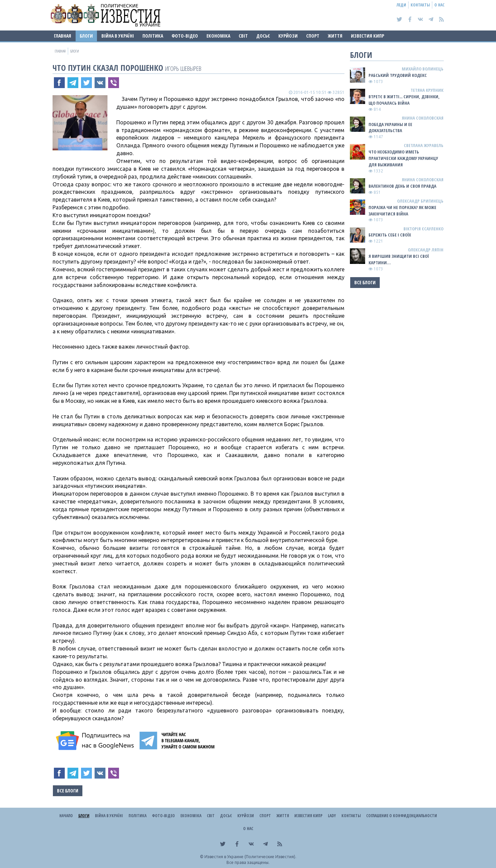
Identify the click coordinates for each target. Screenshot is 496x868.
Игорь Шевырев (183, 68)
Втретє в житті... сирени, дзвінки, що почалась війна (404, 100)
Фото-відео (185, 36)
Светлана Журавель (424, 145)
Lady (332, 816)
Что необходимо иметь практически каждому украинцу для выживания (403, 158)
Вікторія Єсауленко (423, 229)
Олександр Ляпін (426, 250)
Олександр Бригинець (420, 201)
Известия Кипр (368, 36)
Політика (153, 36)
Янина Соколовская (423, 118)
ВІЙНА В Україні (118, 36)
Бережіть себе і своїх (390, 235)
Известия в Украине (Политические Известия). (250, 857)
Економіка (218, 36)
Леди (401, 5)
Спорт (313, 36)
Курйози (288, 36)
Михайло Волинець (423, 69)
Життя (335, 36)
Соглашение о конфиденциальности (402, 816)
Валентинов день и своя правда (402, 186)
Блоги (86, 36)
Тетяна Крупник (427, 90)
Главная (63, 36)
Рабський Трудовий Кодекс (398, 75)
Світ (243, 36)
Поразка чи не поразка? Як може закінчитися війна (402, 211)
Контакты (420, 5)
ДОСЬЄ (263, 36)
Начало (66, 816)
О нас (439, 5)
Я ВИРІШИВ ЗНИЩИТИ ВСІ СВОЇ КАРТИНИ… (399, 259)
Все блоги (68, 791)
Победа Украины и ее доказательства (390, 128)
